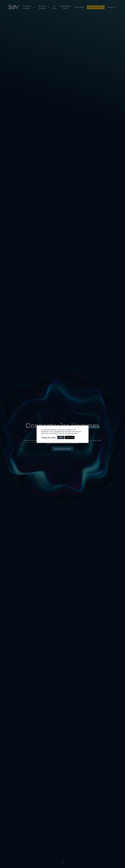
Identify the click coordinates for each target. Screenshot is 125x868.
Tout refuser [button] (70, 437)
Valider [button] (61, 437)
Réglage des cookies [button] (49, 437)
